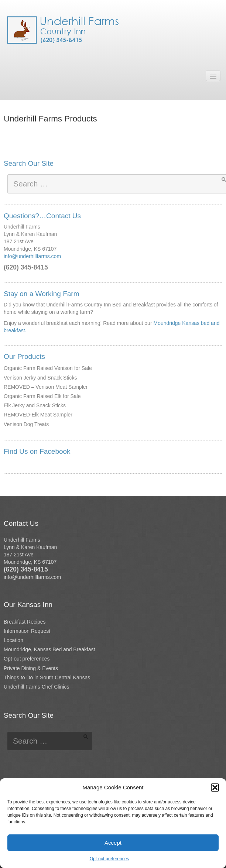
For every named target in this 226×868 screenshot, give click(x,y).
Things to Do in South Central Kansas (47, 677)
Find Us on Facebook (37, 451)
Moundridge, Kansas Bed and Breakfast (49, 649)
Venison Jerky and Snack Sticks (40, 378)
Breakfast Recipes (25, 622)
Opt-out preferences (109, 859)
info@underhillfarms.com (32, 256)
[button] (215, 788)
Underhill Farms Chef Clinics (36, 687)
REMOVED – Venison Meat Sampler (46, 387)
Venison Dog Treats (26, 424)
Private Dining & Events (31, 668)
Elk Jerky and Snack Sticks (35, 405)
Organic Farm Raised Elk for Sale (42, 396)
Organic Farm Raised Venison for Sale (48, 368)
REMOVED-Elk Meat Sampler (38, 415)
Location (13, 640)
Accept (113, 843)
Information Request (27, 631)
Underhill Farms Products (50, 119)
